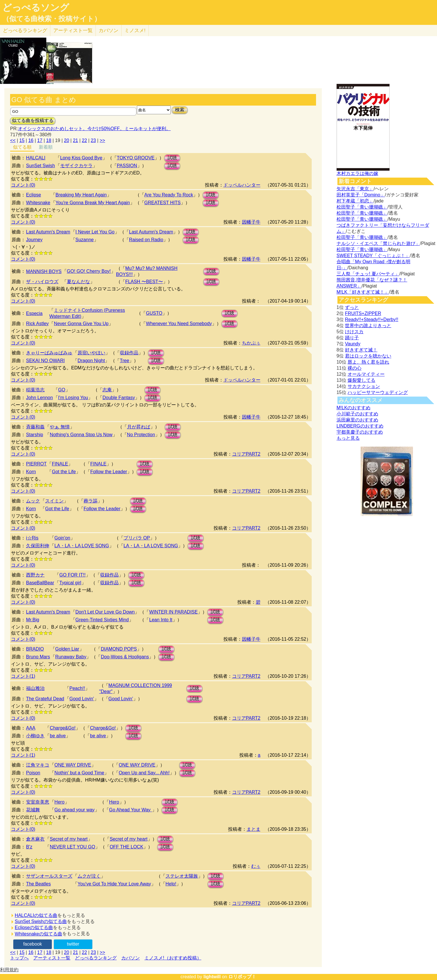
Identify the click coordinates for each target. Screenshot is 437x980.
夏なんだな (78, 282)
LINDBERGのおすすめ (360, 426)
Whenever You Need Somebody (179, 324)
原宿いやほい (91, 353)
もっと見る (348, 438)
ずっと (352, 307)
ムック (33, 501)
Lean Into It (161, 620)
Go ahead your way (75, 810)
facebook (33, 944)
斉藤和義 (35, 427)
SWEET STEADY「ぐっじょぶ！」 (373, 256)
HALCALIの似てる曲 (36, 915)
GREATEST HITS (163, 203)
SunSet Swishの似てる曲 (41, 921)
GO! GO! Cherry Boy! (89, 271)
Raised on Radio (146, 240)
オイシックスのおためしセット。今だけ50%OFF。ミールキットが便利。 (94, 129)
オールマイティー (366, 374)
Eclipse (34, 195)
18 (49, 140)
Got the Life (64, 472)
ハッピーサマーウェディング (378, 392)
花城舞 (33, 810)
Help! (171, 884)
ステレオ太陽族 (182, 876)
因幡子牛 (251, 222)
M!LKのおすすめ (354, 408)
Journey (34, 240)
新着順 (46, 147)
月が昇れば (139, 427)
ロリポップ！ (242, 977)
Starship (35, 435)
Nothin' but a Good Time (79, 773)
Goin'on (62, 538)
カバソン (109, 31)
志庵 (107, 390)
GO (62, 390)
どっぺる (25, 31)
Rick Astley (37, 324)
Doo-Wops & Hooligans (125, 657)
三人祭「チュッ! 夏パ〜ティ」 (368, 274)
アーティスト (73, 31)
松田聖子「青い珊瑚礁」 (362, 207)
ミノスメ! (135, 31)
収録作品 (129, 353)
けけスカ (354, 332)
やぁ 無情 (60, 427)
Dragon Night (91, 361)
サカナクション (364, 386)
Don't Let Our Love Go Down (105, 612)
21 (76, 140)
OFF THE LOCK (126, 847)
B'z (29, 847)
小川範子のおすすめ (357, 414)
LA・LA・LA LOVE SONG (82, 546)
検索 (180, 110)
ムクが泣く (89, 876)
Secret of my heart (69, 839)
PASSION (127, 166)
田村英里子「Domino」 (361, 195)
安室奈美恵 (38, 802)
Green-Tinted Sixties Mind (102, 620)
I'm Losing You (73, 398)
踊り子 (352, 338)
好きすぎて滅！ (361, 350)
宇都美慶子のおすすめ (360, 432)
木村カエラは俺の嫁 (357, 173)
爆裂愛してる (361, 380)
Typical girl (70, 583)
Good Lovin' (82, 699)
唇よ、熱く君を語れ (368, 362)
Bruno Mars (38, 657)
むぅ (256, 866)
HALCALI (36, 158)
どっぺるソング (36, 8)
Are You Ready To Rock (169, 195)
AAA (31, 728)
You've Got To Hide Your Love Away (114, 884)
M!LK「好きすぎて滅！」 (363, 292)
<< (13, 140)
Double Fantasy (119, 398)
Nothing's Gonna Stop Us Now (81, 435)
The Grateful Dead (45, 699)
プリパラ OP (137, 538)
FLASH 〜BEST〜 (144, 282)
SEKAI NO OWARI (45, 361)
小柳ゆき (35, 736)
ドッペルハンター (242, 185)
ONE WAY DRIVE (73, 765)
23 (93, 140)
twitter (73, 944)
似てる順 (22, 147)
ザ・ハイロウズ (42, 282)
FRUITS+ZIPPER (363, 313)
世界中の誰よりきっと (368, 326)
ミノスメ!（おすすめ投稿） (173, 958)
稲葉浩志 (35, 390)
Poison (33, 773)
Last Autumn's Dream (48, 232)
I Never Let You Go (95, 232)
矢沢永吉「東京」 (355, 189)
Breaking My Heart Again (81, 195)
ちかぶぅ (251, 343)
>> (102, 140)
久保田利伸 (38, 546)
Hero (59, 802)
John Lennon (40, 398)
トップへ (19, 958)
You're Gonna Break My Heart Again (93, 203)
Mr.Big (33, 620)
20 (67, 140)
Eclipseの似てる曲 (34, 927)
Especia (34, 313)
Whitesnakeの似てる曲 (38, 934)
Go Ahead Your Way (131, 810)
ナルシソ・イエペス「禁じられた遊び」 (378, 243)
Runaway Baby (71, 657)
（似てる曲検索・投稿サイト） (52, 19)
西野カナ (35, 575)
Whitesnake (38, 203)
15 (22, 140)
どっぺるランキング (96, 958)
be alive (58, 736)
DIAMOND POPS (119, 649)
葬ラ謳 (91, 501)
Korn (31, 472)
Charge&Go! (63, 728)
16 (31, 140)
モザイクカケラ (76, 166)
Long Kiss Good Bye (81, 158)
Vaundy (353, 344)
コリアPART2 (246, 454)
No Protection (141, 435)
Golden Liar (67, 649)
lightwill (212, 977)
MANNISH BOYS (44, 271)
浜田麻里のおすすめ (357, 420)
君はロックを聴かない (368, 356)
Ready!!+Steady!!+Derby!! (372, 319)
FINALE (60, 464)
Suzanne (85, 240)
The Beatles (38, 884)
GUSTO (154, 313)
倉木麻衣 (35, 839)
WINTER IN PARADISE (173, 612)
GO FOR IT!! (72, 575)
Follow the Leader (109, 472)
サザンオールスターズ (49, 876)
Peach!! (77, 688)
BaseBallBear (40, 583)
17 (40, 140)
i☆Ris (32, 538)
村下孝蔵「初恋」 (355, 201)
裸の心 (355, 368)
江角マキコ (38, 765)
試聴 (172, 158)
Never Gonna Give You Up (81, 324)
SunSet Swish (41, 166)
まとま (254, 829)
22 (85, 140)
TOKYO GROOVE (136, 158)
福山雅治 (35, 688)
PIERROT (36, 464)
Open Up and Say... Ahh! (144, 773)
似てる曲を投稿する (33, 120)
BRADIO (35, 649)
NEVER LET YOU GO (72, 847)
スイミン (54, 501)
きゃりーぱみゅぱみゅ (49, 353)
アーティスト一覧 (52, 958)
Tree (124, 361)
